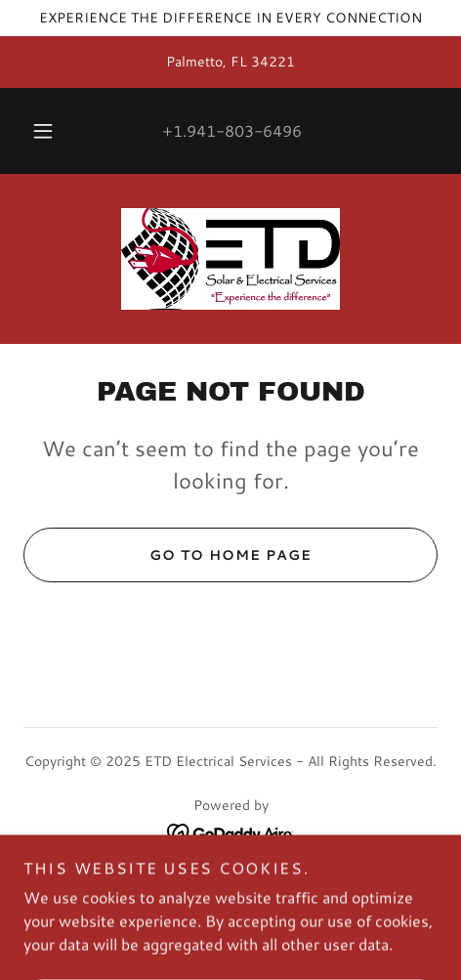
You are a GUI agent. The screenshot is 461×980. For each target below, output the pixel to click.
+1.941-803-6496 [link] (232, 130)
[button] (43, 131)
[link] (230, 259)
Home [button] (231, 880)
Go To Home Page (168, 555)
